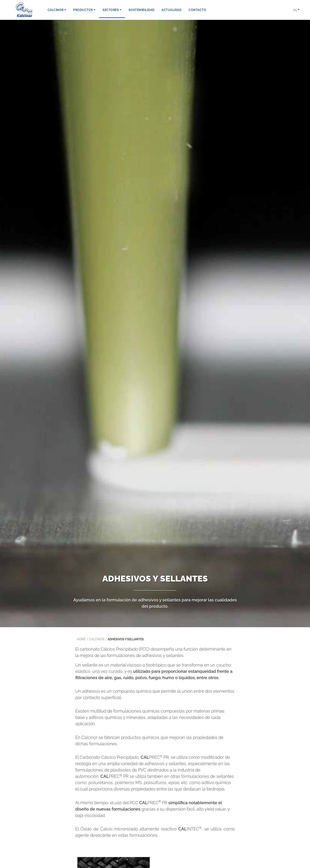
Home (81, 639)
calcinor (97, 639)
